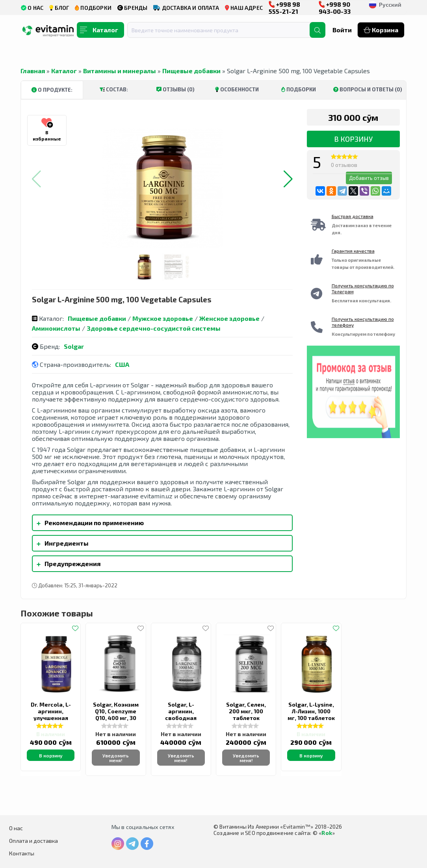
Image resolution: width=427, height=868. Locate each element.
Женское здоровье (229, 318)
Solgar (74, 346)
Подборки (299, 89)
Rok (327, 833)
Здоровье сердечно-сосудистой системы (154, 328)
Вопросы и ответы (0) (368, 89)
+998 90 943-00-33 (335, 8)
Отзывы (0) (175, 89)
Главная (33, 71)
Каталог (64, 71)
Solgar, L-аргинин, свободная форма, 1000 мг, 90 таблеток (181, 718)
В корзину (353, 139)
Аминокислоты (56, 328)
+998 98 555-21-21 (284, 8)
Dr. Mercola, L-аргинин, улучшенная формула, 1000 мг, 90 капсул (51, 718)
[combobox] (223, 30)
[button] (288, 179)
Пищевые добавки (191, 71)
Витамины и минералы (120, 71)
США (122, 364)
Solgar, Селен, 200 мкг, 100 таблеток (246, 711)
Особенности (237, 89)
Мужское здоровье (163, 318)
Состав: (114, 89)
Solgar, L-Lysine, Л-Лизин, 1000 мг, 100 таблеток (311, 711)
